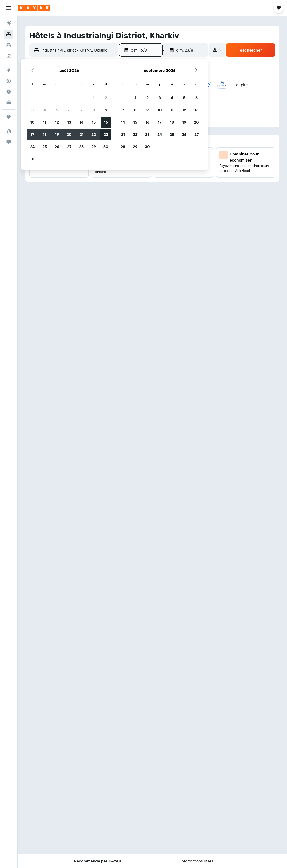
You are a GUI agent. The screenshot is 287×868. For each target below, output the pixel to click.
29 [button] (94, 147)
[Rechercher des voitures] (9, 45)
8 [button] (94, 110)
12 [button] (57, 122)
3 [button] (33, 110)
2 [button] (106, 98)
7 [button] (81, 110)
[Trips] (9, 117)
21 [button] (82, 134)
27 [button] (69, 147)
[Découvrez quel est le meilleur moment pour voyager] (9, 92)
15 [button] (94, 122)
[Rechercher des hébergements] (9, 34)
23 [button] (106, 134)
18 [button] (45, 134)
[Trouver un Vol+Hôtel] (9, 56)
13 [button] (69, 122)
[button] (9, 8)
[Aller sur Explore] (9, 70)
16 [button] (106, 122)
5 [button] (57, 110)
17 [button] (32, 134)
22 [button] (94, 134)
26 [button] (57, 147)
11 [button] (45, 122)
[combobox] (79, 50)
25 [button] (45, 147)
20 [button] (69, 134)
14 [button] (82, 122)
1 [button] (94, 98)
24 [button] (32, 147)
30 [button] (106, 147)
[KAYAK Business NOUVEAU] (9, 102)
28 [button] (81, 147)
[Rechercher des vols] (9, 23)
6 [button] (69, 110)
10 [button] (33, 122)
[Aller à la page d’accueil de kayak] (34, 8)
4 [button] (45, 110)
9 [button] (106, 110)
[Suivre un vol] (9, 81)
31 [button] (33, 159)
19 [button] (57, 134)
